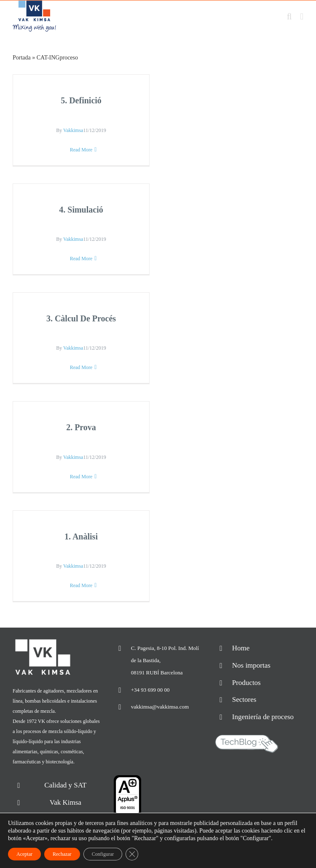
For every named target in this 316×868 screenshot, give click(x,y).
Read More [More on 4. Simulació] (81, 259)
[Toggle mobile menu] (302, 17)
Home (241, 648)
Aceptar (24, 854)
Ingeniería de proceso (263, 717)
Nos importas (251, 665)
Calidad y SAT (65, 785)
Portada (22, 58)
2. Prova (81, 427)
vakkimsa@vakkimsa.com (160, 707)
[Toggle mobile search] (289, 17)
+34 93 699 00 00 (150, 690)
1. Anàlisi (81, 536)
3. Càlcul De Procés (81, 318)
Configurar (103, 854)
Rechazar (62, 854)
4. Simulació (81, 210)
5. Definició (81, 100)
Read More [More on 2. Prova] (81, 477)
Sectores (244, 700)
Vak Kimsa (66, 802)
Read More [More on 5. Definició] (81, 150)
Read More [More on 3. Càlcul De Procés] (81, 367)
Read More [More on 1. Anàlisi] (81, 585)
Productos (246, 683)
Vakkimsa (73, 130)
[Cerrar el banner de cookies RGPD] (132, 854)
